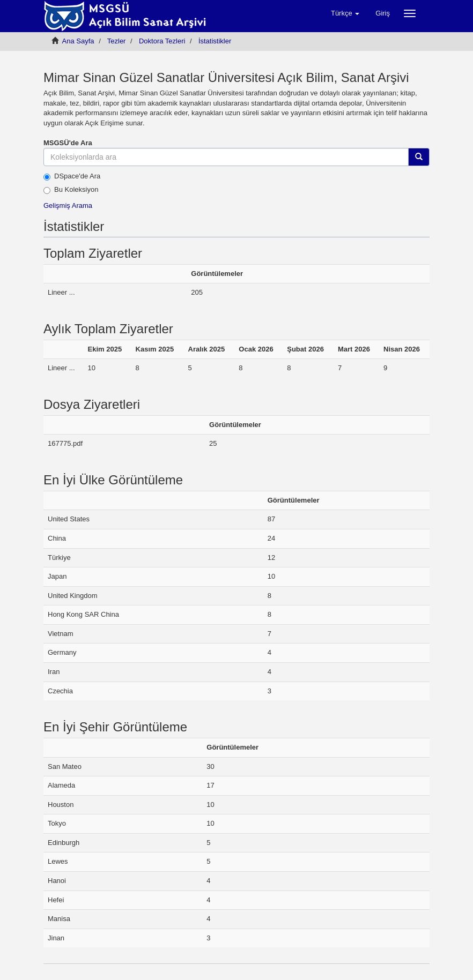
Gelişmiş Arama (68, 205)
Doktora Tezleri (162, 41)
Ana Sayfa (78, 41)
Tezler (117, 41)
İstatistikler (215, 41)
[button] (345, 13)
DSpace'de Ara (72, 176)
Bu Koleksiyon (71, 190)
